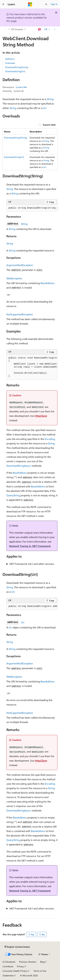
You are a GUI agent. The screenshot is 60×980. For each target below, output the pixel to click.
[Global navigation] (3, 4)
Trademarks (8, 975)
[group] (32, 208)
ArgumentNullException (20, 265)
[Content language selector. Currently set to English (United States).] (17, 947)
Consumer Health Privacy (15, 971)
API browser (17, 29)
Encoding (50, 439)
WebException (14, 278)
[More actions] (55, 29)
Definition (10, 59)
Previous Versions (28, 962)
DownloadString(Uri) (15, 71)
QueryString (13, 495)
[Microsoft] (30, 4)
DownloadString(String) (17, 67)
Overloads (10, 63)
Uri (45, 108)
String (50, 99)
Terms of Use (40, 971)
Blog (42, 962)
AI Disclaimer (9, 962)
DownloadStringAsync (19, 466)
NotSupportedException (20, 314)
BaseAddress (48, 283)
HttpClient (41, 416)
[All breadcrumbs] (5, 29)
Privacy (20, 966)
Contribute (8, 966)
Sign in (54, 4)
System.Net (21, 87)
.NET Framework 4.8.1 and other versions (32, 564)
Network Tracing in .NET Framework (30, 546)
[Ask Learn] (40, 29)
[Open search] (46, 4)
